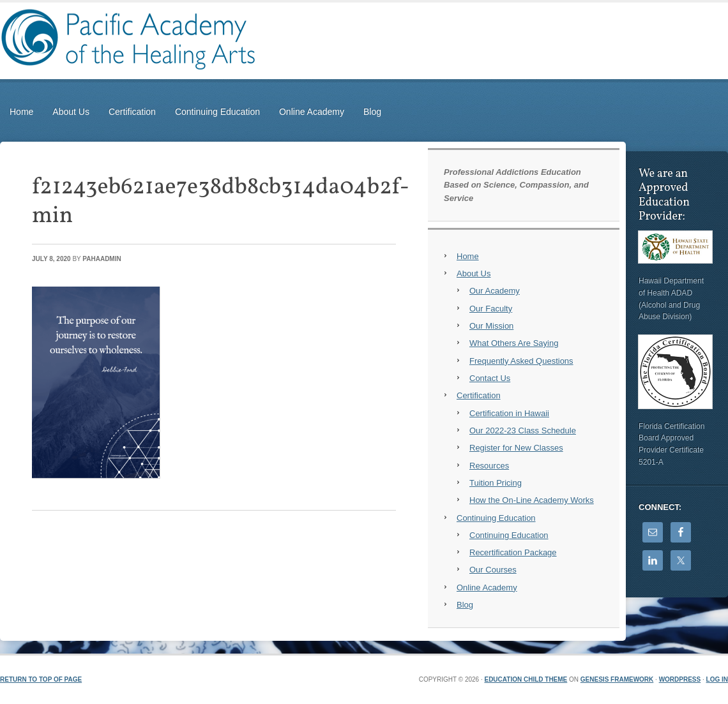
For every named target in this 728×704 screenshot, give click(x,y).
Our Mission (491, 326)
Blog (372, 112)
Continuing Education (217, 112)
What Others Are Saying (514, 343)
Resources (489, 466)
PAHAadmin (102, 259)
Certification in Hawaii (509, 413)
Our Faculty (491, 309)
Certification (132, 112)
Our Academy (495, 291)
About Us (71, 112)
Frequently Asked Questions (521, 361)
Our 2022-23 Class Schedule (523, 431)
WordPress (680, 679)
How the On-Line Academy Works (532, 500)
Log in (717, 679)
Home (21, 112)
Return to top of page (41, 679)
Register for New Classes (516, 448)
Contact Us (490, 378)
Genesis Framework (617, 679)
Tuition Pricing (496, 483)
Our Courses (493, 570)
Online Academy (312, 112)
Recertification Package (513, 552)
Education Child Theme (526, 679)
